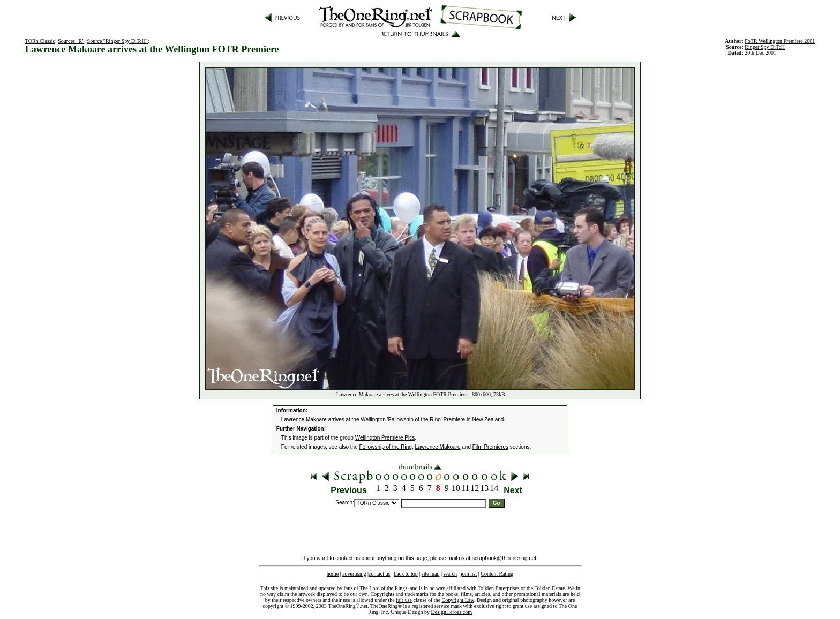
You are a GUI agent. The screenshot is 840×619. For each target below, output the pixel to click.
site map (431, 574)
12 (475, 488)
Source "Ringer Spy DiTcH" (118, 41)
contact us (379, 574)
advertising (354, 574)
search (450, 574)
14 (494, 488)
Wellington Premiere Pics (385, 438)
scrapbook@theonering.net (504, 558)
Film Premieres (490, 447)
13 (484, 488)
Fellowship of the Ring (386, 447)
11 (465, 488)
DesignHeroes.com (452, 612)
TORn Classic (40, 41)
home (333, 574)
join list (469, 574)
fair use (404, 600)
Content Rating (497, 574)
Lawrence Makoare (437, 447)
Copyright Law (458, 600)
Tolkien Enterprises (499, 588)
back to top (406, 574)
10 (456, 488)
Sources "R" (71, 41)
